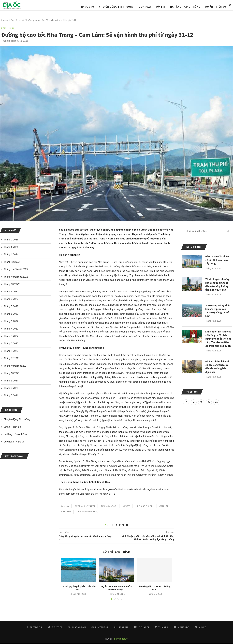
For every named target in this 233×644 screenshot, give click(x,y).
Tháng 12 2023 (12, 262)
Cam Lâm (65, 507)
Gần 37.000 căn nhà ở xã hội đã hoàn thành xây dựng (218, 260)
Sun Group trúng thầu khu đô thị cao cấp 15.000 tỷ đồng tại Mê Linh (218, 313)
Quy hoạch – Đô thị (152, 7)
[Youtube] (216, 406)
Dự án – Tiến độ (216, 7)
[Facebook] (186, 406)
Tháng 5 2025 (11, 247)
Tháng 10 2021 (12, 374)
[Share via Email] (127, 525)
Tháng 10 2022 (12, 284)
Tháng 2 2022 (11, 344)
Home (4, 20)
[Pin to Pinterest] (123, 525)
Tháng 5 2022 (11, 322)
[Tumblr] (161, 628)
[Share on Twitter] (120, 525)
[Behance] (142, 628)
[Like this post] (110, 525)
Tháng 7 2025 (11, 240)
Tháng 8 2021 (11, 388)
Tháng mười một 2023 (16, 270)
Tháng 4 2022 (11, 329)
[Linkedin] (122, 628)
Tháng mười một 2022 (16, 277)
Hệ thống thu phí (145, 507)
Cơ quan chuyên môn (85, 507)
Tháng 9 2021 (11, 381)
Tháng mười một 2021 (16, 366)
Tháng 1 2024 (11, 255)
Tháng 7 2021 (11, 396)
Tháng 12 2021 (12, 359)
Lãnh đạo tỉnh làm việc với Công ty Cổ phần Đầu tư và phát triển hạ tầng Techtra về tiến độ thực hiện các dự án (219, 342)
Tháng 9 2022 (11, 292)
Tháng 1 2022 (11, 351)
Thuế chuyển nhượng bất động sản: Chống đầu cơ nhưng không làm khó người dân (218, 286)
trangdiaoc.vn (121, 639)
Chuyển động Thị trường (116, 7)
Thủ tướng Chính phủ (88, 512)
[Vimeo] (200, 628)
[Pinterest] (209, 406)
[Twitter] (194, 406)
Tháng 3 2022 (11, 336)
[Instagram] (201, 406)
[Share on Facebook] (116, 525)
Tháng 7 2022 (11, 307)
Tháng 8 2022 (11, 299)
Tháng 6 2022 (11, 314)
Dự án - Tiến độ (8, 28)
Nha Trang (66, 512)
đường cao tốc (109, 507)
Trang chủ (87, 7)
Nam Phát (163, 507)
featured (126, 507)
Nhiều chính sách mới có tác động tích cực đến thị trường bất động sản (218, 370)
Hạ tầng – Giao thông (185, 7)
